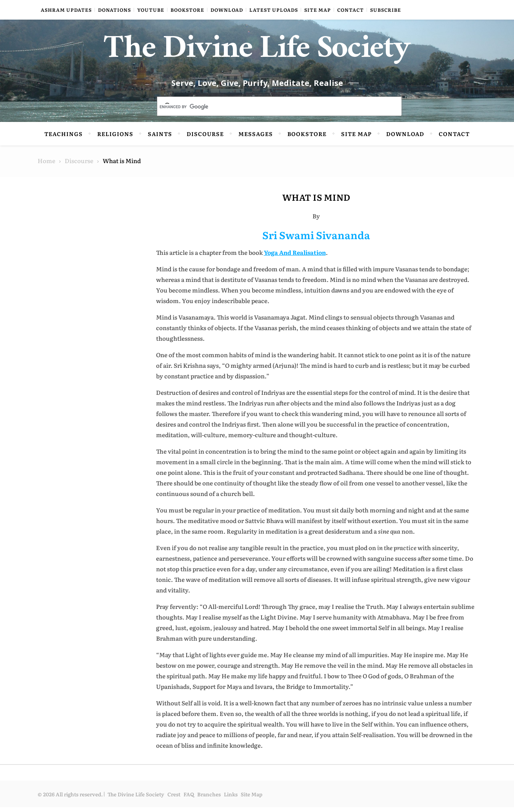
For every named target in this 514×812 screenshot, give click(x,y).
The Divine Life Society (257, 55)
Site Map (318, 10)
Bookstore (187, 10)
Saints (160, 138)
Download (227, 10)
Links (231, 799)
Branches (209, 799)
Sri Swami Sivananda (316, 239)
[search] (270, 112)
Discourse (205, 138)
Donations (114, 10)
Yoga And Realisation (295, 257)
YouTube (151, 10)
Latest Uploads (274, 10)
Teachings (64, 138)
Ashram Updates (66, 10)
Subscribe (386, 10)
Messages (256, 138)
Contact (351, 10)
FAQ (189, 799)
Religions (115, 138)
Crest (174, 799)
